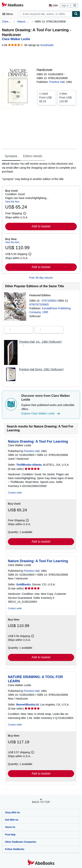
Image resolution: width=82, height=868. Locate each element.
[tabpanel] (39, 171)
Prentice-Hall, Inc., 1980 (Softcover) (40, 342)
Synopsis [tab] (11, 156)
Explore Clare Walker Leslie (41, 414)
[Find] (76, 14)
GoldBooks (24, 584)
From (47, 97)
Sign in (65, 6)
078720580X (50, 301)
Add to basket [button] (41, 226)
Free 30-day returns (41, 278)
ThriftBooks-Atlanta (29, 465)
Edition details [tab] (33, 156)
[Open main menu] (8, 14)
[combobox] (46, 14)
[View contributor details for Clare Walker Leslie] (16, 39)
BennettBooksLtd (28, 705)
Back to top (41, 802)
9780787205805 (39, 304)
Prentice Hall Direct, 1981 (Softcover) (41, 369)
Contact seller (15, 493)
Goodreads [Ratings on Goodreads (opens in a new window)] (47, 45)
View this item (12, 202)
